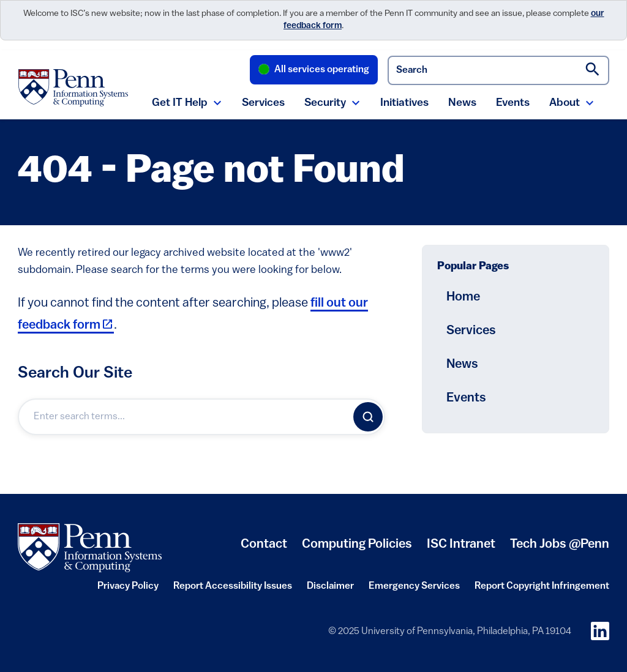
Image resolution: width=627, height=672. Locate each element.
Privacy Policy (128, 590)
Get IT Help (180, 103)
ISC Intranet (461, 549)
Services (263, 103)
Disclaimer (330, 590)
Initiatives (404, 103)
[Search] (368, 417)
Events (513, 103)
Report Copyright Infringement (542, 590)
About (565, 103)
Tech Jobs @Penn (560, 544)
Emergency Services (414, 590)
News (462, 103)
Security (325, 103)
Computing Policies (357, 549)
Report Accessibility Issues (233, 590)
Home (463, 297)
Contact (264, 544)
